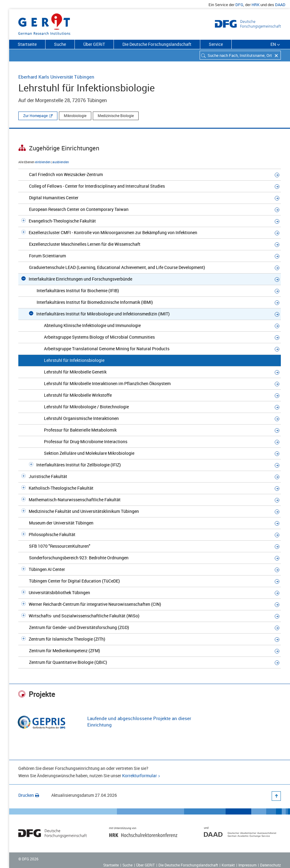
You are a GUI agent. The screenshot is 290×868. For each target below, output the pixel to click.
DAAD (280, 5)
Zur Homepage (35, 116)
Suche (60, 44)
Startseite (27, 44)
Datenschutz (270, 865)
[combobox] (240, 55)
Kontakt (228, 865)
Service (216, 44)
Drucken (29, 795)
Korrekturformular (140, 776)
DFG (239, 5)
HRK (256, 5)
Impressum (247, 865)
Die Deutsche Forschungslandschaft (157, 44)
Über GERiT (94, 44)
